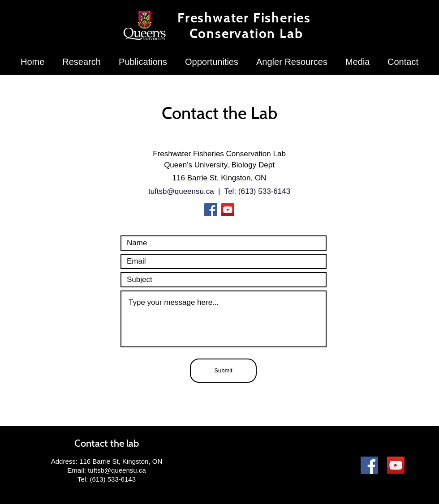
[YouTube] (228, 210)
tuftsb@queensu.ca (181, 191)
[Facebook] (211, 210)
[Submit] (223, 371)
